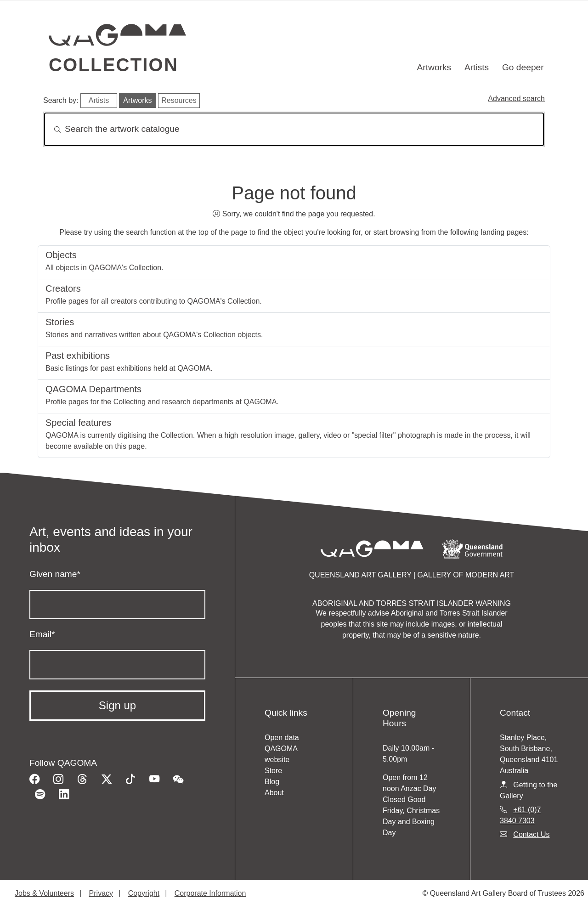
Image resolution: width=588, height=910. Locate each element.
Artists (477, 67)
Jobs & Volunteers (44, 893)
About (274, 793)
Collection (113, 65)
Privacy (101, 893)
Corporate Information (210, 893)
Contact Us (531, 834)
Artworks (434, 67)
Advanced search (516, 99)
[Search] (294, 129)
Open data (282, 738)
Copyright (144, 893)
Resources (179, 100)
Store (273, 771)
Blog (272, 782)
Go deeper (523, 67)
